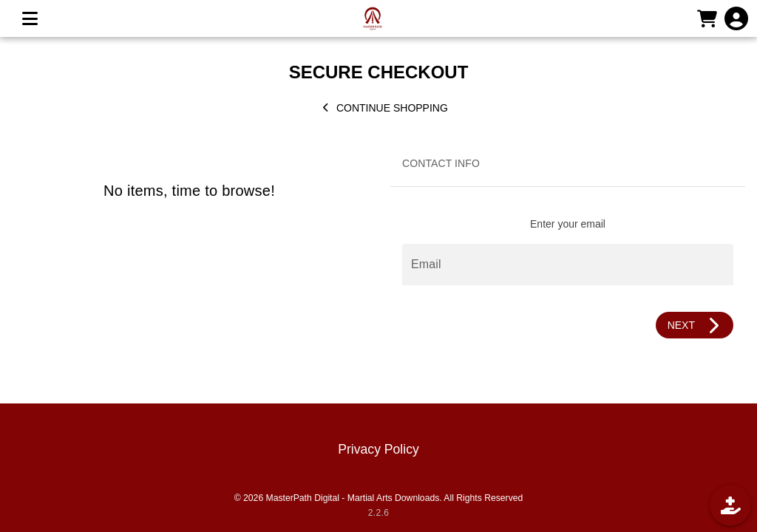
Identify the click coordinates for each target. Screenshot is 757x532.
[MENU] (30, 18)
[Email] (568, 265)
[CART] (707, 18)
